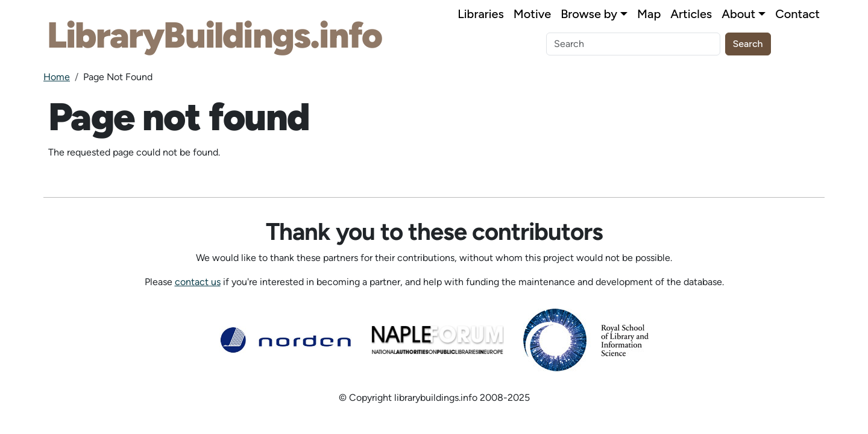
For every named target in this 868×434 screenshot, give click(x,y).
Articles (691, 14)
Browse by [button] (589, 14)
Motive (532, 14)
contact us (198, 282)
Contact (797, 14)
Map (649, 14)
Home (57, 77)
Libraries (480, 14)
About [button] (738, 14)
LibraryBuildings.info (214, 35)
